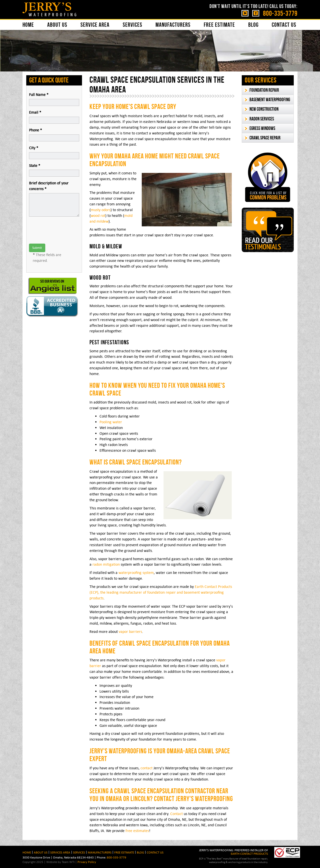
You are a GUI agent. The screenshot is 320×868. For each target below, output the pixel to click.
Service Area (95, 25)
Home (28, 25)
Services (132, 25)
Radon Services (262, 119)
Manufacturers (173, 25)
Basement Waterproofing (270, 100)
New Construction (264, 109)
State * (35, 166)
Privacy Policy (87, 862)
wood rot (98, 216)
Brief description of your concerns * (49, 186)
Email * (35, 112)
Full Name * (39, 95)
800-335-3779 (280, 13)
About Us (57, 25)
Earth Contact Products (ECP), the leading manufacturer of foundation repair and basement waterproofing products (161, 592)
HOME (27, 852)
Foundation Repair (264, 90)
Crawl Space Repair (265, 138)
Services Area (60, 852)
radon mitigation (106, 564)
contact (146, 768)
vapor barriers (130, 632)
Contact (176, 814)
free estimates (137, 831)
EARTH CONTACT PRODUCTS (249, 854)
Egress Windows (262, 128)
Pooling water (111, 422)
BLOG (140, 852)
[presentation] (67, 230)
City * (34, 148)
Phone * (35, 130)
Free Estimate (219, 25)
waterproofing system (136, 573)
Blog (253, 25)
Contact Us (284, 25)
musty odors (101, 210)
